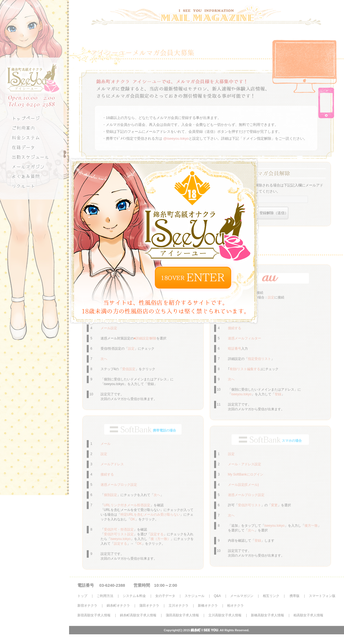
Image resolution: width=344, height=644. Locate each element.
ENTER (193, 278)
